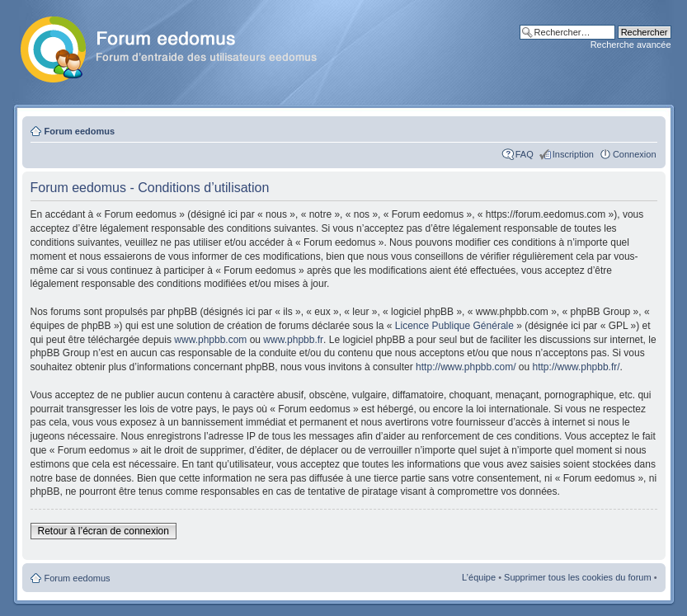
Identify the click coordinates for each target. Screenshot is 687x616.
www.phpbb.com (210, 340)
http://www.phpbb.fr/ (576, 367)
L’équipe (479, 577)
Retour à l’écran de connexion (104, 531)
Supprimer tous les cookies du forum (578, 577)
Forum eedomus (80, 131)
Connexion (635, 154)
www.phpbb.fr (293, 340)
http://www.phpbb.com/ (466, 367)
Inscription (573, 154)
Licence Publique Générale (454, 326)
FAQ (525, 154)
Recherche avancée (631, 45)
